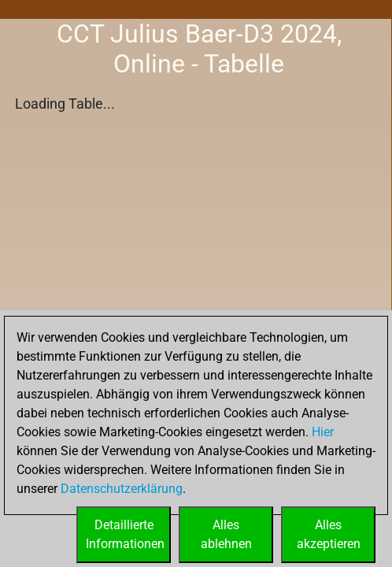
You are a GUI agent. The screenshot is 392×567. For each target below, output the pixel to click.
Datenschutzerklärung (122, 489)
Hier (323, 432)
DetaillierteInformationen (125, 534)
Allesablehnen (226, 534)
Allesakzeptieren (329, 534)
